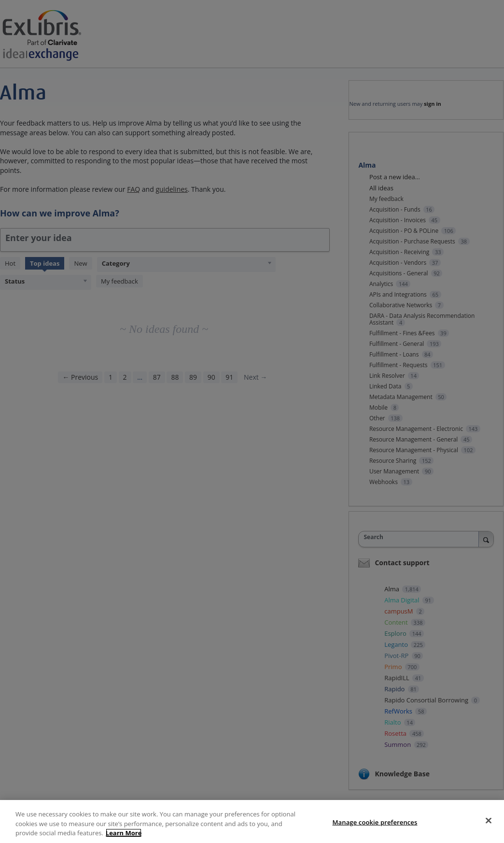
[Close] (489, 820)
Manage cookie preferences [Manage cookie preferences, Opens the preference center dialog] (375, 822)
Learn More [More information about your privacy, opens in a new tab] (124, 833)
